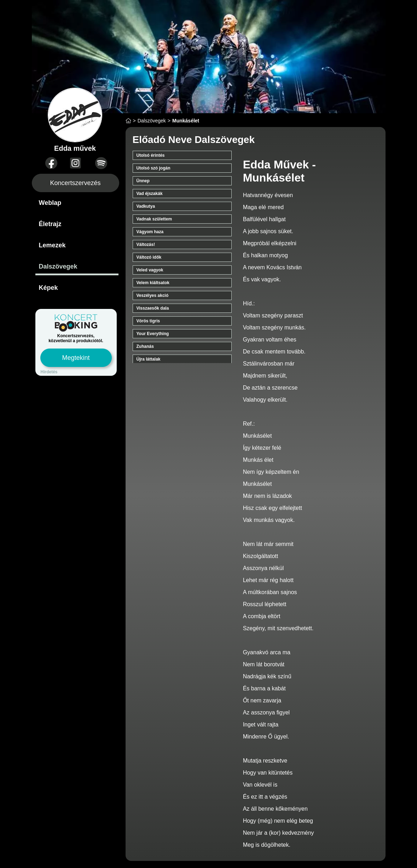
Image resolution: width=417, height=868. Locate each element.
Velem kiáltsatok (153, 283)
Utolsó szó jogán (154, 168)
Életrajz (50, 224)
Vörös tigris (148, 321)
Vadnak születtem (154, 219)
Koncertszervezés (75, 183)
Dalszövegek (58, 266)
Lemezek (52, 245)
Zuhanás (145, 346)
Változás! (146, 245)
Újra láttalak (149, 359)
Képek (48, 288)
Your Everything (153, 334)
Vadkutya (146, 206)
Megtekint (76, 358)
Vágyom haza (150, 232)
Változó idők (149, 257)
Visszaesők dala (153, 308)
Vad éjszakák (150, 194)
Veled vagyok (150, 270)
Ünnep (143, 181)
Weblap (50, 203)
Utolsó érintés (151, 155)
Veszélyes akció (153, 295)
